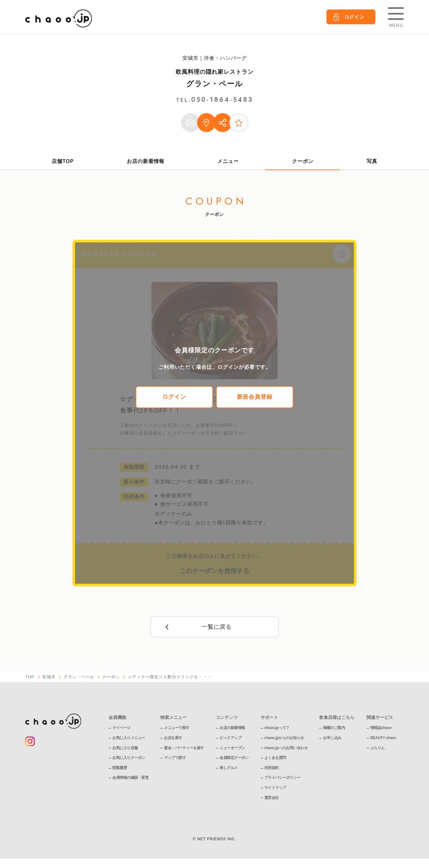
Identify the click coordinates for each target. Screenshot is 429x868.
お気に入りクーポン (129, 758)
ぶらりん (378, 748)
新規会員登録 (255, 398)
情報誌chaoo (381, 728)
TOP (30, 677)
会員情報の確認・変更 (130, 778)
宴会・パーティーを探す (184, 748)
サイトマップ (275, 788)
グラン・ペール (214, 84)
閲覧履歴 (120, 768)
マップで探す (175, 758)
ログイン (174, 398)
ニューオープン (232, 748)
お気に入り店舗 (125, 748)
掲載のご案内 (334, 728)
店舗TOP (63, 161)
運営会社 (272, 798)
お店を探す (173, 738)
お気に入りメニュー (129, 738)
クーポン (303, 161)
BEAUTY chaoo (383, 738)
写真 (372, 161)
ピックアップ (230, 738)
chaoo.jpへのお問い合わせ (286, 748)
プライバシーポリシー (282, 778)
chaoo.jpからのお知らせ (284, 738)
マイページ (121, 728)
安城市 (49, 677)
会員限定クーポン (234, 758)
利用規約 (272, 768)
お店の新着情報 (146, 161)
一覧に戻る (217, 628)
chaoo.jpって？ (277, 728)
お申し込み (332, 738)
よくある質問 (275, 758)
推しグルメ (229, 768)
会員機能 (117, 718)
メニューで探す (177, 728)
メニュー (228, 161)
